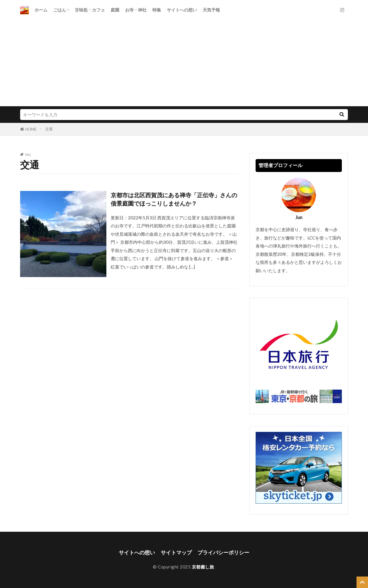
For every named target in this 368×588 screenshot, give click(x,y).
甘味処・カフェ (90, 10)
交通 (49, 129)
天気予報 (211, 10)
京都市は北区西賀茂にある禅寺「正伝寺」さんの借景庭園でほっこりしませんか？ (174, 199)
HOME (31, 129)
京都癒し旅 (203, 567)
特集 (157, 10)
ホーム (41, 10)
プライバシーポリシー (223, 553)
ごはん (60, 10)
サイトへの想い (182, 10)
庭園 (115, 10)
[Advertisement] (184, 63)
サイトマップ (176, 553)
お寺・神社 (136, 10)
